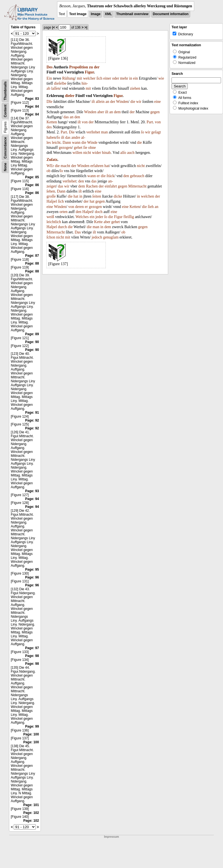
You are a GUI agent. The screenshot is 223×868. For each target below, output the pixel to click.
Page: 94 (32, 499)
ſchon (51, 237)
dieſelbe (60, 83)
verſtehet (93, 132)
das (66, 117)
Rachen (92, 186)
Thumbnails (5, 91)
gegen (155, 112)
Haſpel (52, 201)
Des (50, 67)
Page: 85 (32, 177)
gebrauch (137, 176)
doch (99, 212)
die (133, 102)
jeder (99, 217)
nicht (87, 153)
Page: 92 (32, 420)
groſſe (51, 196)
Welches (82, 217)
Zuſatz (52, 160)
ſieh (151, 207)
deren (79, 207)
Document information (171, 14)
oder (116, 78)
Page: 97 (32, 648)
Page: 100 (31, 734)
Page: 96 (32, 577)
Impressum (111, 837)
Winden (122, 102)
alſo (123, 153)
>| (86, 27)
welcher (89, 78)
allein (100, 102)
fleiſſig (129, 217)
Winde (92, 143)
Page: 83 (32, 99)
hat (107, 166)
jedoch (97, 237)
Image (96, 14)
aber (101, 112)
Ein (49, 78)
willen (77, 153)
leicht (56, 143)
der (97, 67)
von (85, 122)
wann (76, 143)
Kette (98, 222)
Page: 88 (32, 263)
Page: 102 (31, 813)
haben (51, 137)
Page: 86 (32, 185)
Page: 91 (32, 413)
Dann (67, 143)
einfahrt (111, 186)
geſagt (156, 132)
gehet (78, 148)
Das (78, 232)
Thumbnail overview (132, 14)
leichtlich (54, 222)
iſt (93, 102)
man (104, 132)
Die (72, 132)
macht (65, 166)
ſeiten (97, 196)
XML (108, 14)
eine (157, 102)
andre (76, 137)
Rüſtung (68, 78)
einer (107, 78)
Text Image (78, 14)
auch (131, 153)
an (107, 102)
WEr (50, 166)
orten (63, 212)
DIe (49, 102)
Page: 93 (32, 491)
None (5, 167)
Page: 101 (31, 805)
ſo (143, 132)
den (77, 117)
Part (150, 122)
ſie (85, 148)
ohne (92, 148)
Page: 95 (32, 570)
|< (53, 27)
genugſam (111, 237)
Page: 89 (32, 334)
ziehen (135, 88)
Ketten (52, 122)
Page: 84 (32, 107)
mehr (124, 78)
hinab (106, 153)
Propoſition (78, 67)
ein (136, 78)
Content (5, 111)
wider (97, 153)
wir (139, 102)
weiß (50, 217)
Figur (89, 72)
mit (80, 78)
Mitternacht (137, 186)
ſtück (111, 176)
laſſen (56, 88)
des (49, 127)
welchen (148, 196)
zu (91, 67)
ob (48, 171)
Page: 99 (32, 726)
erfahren (97, 166)
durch (62, 227)
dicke (118, 196)
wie (161, 78)
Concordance (5, 148)
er (98, 176)
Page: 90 (32, 342)
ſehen (51, 191)
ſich (99, 78)
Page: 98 (32, 656)
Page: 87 (32, 256)
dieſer (70, 96)
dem (117, 112)
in (131, 78)
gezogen (65, 148)
